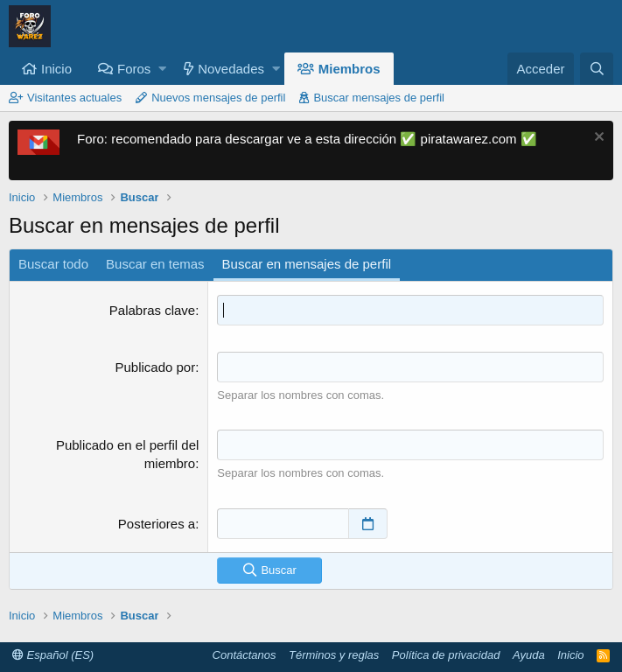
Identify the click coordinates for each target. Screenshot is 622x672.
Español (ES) (53, 655)
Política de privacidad (446, 655)
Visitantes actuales (74, 98)
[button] (162, 69)
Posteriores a (157, 524)
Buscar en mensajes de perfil (307, 264)
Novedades (231, 69)
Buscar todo (53, 264)
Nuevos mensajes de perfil (218, 98)
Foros (134, 69)
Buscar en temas (155, 264)
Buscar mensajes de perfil (379, 98)
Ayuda (529, 655)
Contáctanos (245, 655)
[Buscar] (597, 69)
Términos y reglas (334, 655)
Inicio (56, 69)
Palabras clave (152, 310)
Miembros (349, 69)
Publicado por (155, 367)
